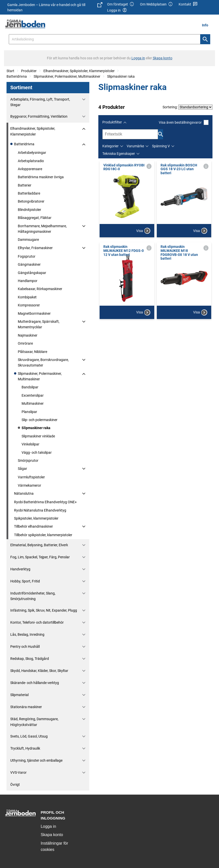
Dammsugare (28, 240)
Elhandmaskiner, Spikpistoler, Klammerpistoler (79, 71)
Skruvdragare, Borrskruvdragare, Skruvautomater (43, 362)
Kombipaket (27, 297)
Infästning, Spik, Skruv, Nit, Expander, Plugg (44, 610)
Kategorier (111, 146)
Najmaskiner (28, 335)
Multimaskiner (33, 403)
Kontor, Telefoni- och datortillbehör (37, 622)
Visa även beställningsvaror (184, 122)
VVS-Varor (18, 772)
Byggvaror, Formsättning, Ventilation (39, 116)
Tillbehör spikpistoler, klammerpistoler (43, 535)
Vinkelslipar (30, 444)
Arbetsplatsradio (31, 161)
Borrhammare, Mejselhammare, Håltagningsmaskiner (42, 229)
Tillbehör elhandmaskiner (33, 526)
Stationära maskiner (26, 707)
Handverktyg (20, 569)
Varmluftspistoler (31, 477)
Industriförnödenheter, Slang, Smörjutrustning (33, 596)
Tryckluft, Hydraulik (25, 748)
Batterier (25, 185)
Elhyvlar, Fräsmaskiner (35, 248)
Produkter (29, 71)
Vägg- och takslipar (37, 452)
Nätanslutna (24, 493)
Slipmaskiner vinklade (38, 436)
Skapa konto (52, 835)
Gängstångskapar (32, 273)
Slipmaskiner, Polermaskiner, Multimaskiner (67, 76)
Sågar (22, 469)
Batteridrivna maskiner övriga (41, 177)
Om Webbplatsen (156, 4)
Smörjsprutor (28, 461)
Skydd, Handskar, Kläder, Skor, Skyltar (39, 671)
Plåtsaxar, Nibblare (32, 352)
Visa (143, 231)
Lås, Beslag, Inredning (27, 634)
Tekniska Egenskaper (119, 154)
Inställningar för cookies (54, 847)
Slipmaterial (19, 695)
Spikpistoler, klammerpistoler (36, 518)
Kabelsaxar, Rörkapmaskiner (40, 289)
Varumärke (135, 146)
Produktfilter (112, 122)
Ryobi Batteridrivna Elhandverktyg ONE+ (45, 502)
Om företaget (121, 4)
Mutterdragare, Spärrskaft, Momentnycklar (39, 324)
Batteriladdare (29, 193)
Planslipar (29, 412)
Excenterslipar (33, 395)
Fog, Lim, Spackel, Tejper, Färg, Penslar (40, 557)
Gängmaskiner (29, 264)
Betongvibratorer (31, 201)
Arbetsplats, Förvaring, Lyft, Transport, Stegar (40, 102)
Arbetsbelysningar (32, 153)
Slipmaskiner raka (121, 76)
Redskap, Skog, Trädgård (30, 659)
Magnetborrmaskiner (34, 313)
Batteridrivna (17, 76)
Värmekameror (29, 485)
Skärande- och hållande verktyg (35, 683)
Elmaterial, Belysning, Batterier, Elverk (39, 545)
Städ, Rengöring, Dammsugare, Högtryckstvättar (34, 722)
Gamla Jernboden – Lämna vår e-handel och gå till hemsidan (55, 7)
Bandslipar (30, 387)
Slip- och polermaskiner (40, 420)
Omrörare (25, 343)
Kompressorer (29, 305)
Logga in (48, 826)
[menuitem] (206, 25)
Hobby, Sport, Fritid (25, 581)
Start (10, 71)
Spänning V (161, 146)
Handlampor (28, 281)
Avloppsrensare (30, 169)
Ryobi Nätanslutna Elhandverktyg (40, 510)
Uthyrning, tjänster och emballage (36, 760)
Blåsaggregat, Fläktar (35, 218)
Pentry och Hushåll (25, 647)
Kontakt (188, 4)
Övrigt (15, 785)
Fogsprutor (27, 256)
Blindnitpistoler (29, 210)
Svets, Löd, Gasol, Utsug (29, 736)
